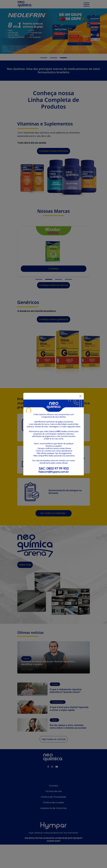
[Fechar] (80, 396)
